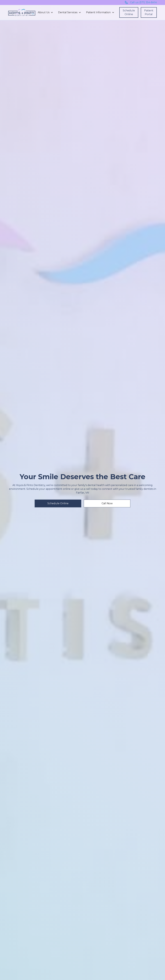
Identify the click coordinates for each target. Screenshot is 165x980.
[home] (22, 12)
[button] (45, 12)
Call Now (107, 503)
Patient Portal (149, 12)
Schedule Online (129, 12)
